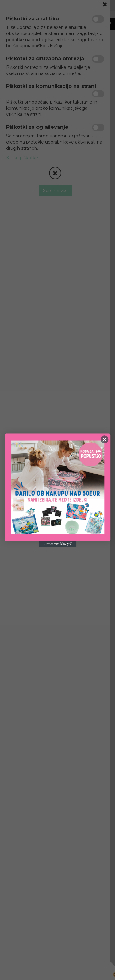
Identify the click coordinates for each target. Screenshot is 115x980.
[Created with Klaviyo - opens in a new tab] (57, 544)
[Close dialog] (104, 439)
